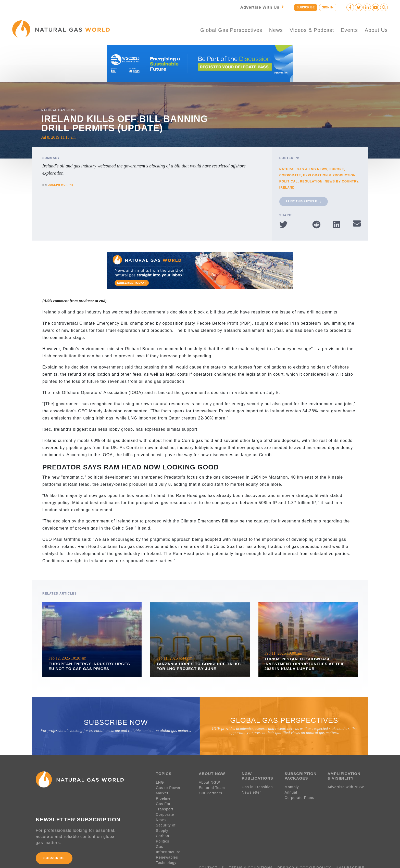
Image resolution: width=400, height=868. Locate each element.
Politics (162, 824)
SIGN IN (328, 7)
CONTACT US (211, 849)
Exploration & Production (329, 174)
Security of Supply (173, 813)
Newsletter (251, 791)
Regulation (311, 180)
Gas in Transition (257, 785)
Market (162, 792)
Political (289, 180)
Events (349, 29)
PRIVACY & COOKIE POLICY (304, 849)
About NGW (209, 781)
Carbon (162, 818)
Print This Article (304, 200)
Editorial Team (212, 786)
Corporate (290, 174)
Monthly (292, 785)
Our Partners (210, 792)
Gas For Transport (173, 802)
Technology (166, 840)
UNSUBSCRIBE (350, 849)
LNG (160, 781)
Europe (337, 168)
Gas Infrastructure (172, 829)
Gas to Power (168, 786)
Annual (291, 791)
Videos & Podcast (312, 29)
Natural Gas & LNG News (303, 168)
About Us (376, 29)
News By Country (342, 180)
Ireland (287, 186)
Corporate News (171, 808)
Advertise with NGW (346, 785)
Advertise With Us (262, 7)
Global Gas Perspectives (231, 29)
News (276, 29)
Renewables (167, 834)
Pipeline (164, 797)
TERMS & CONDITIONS (251, 849)
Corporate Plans (299, 796)
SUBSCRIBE (305, 7)
